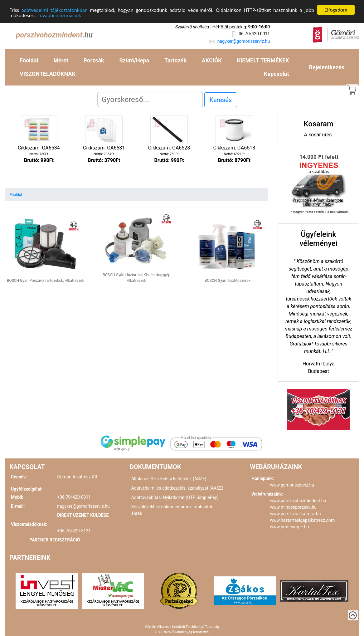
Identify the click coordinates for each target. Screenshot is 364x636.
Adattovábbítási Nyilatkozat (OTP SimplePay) (175, 497)
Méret (61, 60)
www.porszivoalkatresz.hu (296, 514)
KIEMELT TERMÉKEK (263, 60)
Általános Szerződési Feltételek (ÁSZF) (169, 479)
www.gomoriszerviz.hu (292, 485)
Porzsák (94, 60)
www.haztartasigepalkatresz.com (303, 520)
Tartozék (175, 60)
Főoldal (29, 60)
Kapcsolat (276, 74)
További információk (59, 15)
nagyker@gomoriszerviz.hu (244, 41)
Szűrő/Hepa (134, 60)
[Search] (150, 100)
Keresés (221, 100)
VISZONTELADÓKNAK (48, 74)
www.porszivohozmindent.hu (298, 501)
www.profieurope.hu (290, 527)
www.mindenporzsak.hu (293, 507)
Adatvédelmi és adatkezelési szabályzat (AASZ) (177, 488)
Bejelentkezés (327, 67)
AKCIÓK (212, 60)
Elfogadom (336, 10)
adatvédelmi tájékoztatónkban (54, 10)
